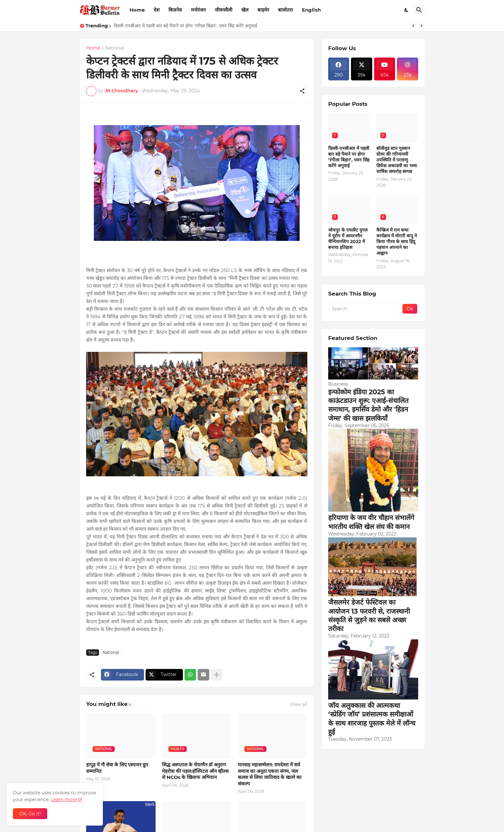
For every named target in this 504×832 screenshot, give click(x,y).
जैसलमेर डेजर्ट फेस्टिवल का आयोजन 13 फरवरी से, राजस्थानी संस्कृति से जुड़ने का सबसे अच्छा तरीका (369, 615)
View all (299, 704)
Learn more (64, 800)
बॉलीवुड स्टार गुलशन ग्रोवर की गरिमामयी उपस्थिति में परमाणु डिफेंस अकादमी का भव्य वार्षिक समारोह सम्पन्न (397, 160)
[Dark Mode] (407, 10)
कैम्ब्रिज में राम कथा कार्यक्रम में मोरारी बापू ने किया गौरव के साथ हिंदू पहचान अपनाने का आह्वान (397, 242)
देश (157, 10)
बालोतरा (285, 10)
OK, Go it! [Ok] (30, 814)
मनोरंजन (198, 10)
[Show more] (217, 675)
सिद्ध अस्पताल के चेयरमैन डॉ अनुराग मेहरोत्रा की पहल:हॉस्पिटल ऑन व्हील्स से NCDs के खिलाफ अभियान (195, 771)
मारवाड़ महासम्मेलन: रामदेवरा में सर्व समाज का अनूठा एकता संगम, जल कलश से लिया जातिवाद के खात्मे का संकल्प (270, 774)
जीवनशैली (224, 10)
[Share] (302, 91)
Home (137, 10)
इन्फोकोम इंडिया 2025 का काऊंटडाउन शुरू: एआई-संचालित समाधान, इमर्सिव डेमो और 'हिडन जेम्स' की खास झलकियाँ (368, 405)
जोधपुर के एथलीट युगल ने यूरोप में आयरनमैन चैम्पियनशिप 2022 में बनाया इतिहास (348, 239)
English (311, 10)
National (115, 48)
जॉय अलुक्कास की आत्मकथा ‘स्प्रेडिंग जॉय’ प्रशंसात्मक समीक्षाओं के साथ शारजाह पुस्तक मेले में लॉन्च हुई (372, 719)
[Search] (419, 10)
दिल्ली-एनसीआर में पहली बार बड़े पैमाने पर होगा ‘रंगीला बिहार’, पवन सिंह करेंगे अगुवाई (185, 26)
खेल (245, 10)
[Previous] (413, 26)
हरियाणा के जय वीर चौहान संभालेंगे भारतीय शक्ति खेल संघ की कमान (371, 522)
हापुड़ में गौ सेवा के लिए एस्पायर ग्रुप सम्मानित (117, 768)
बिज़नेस (175, 10)
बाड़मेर (263, 10)
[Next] (421, 26)
